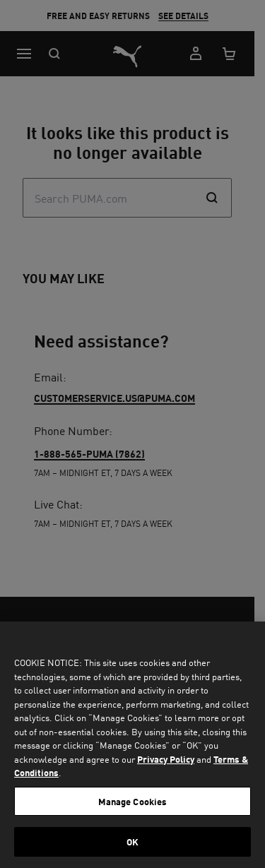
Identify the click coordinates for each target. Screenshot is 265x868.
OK (132, 842)
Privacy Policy (166, 759)
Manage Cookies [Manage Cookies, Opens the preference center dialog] (133, 801)
